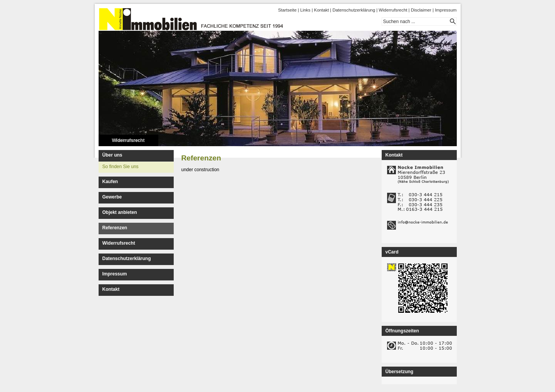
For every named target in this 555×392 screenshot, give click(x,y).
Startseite (287, 10)
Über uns (112, 155)
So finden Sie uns (121, 167)
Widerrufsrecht (393, 10)
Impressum (446, 10)
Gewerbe (112, 197)
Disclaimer (421, 10)
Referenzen (115, 228)
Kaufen (110, 182)
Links (305, 10)
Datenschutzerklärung (354, 10)
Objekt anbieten (120, 212)
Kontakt (321, 10)
